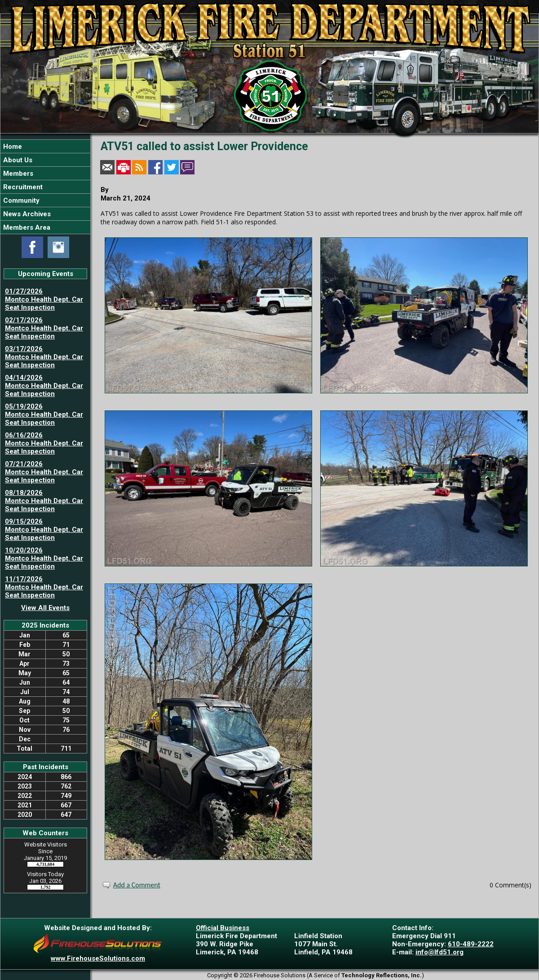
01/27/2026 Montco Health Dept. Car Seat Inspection (44, 299)
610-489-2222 (471, 944)
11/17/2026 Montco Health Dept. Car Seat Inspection (44, 587)
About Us (17, 160)
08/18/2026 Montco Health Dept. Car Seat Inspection (44, 501)
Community (20, 200)
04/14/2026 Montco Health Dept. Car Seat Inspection (44, 386)
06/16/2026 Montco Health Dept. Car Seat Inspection (44, 443)
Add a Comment (137, 885)
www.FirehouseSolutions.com (98, 958)
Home (12, 147)
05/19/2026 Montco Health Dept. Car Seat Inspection (44, 414)
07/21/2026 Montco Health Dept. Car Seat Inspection (44, 472)
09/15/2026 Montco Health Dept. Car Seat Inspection (44, 530)
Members (17, 174)
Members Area (26, 227)
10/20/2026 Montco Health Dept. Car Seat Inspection (44, 558)
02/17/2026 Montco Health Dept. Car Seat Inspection (44, 328)
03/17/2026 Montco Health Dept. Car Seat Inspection (44, 357)
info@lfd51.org (440, 952)
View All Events (45, 608)
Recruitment (22, 187)
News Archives (26, 214)
